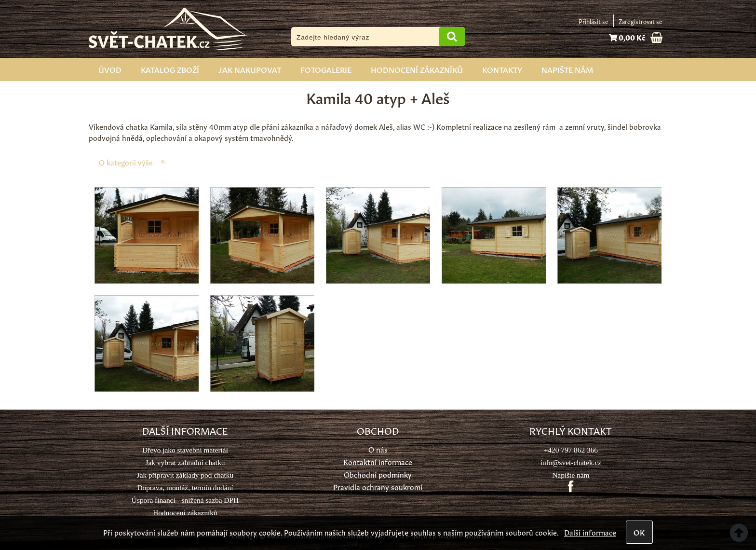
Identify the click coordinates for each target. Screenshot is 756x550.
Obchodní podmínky (378, 474)
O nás (378, 449)
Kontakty (502, 69)
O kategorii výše (126, 162)
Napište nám (567, 69)
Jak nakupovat (250, 69)
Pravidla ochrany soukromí (378, 487)
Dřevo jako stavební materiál (185, 450)
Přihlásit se (594, 21)
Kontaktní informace (378, 461)
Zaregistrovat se (641, 21)
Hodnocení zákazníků (417, 69)
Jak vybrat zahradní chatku (185, 462)
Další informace (590, 532)
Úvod (110, 69)
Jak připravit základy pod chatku (185, 475)
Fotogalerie (326, 69)
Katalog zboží (170, 69)
